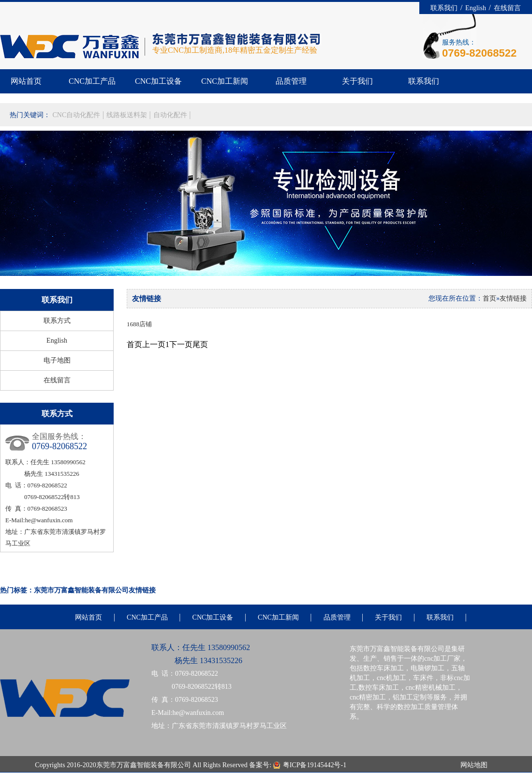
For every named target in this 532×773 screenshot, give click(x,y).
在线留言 (507, 8)
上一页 (154, 344)
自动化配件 (171, 115)
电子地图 (57, 360)
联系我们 (445, 8)
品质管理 (291, 81)
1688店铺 (139, 324)
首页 (489, 298)
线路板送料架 (128, 115)
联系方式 (57, 321)
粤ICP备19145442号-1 (316, 765)
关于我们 (357, 81)
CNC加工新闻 (225, 81)
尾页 (200, 344)
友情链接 (513, 298)
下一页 (181, 344)
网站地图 (474, 765)
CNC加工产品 (92, 81)
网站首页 (26, 81)
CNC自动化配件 (77, 115)
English (476, 8)
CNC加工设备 (158, 81)
